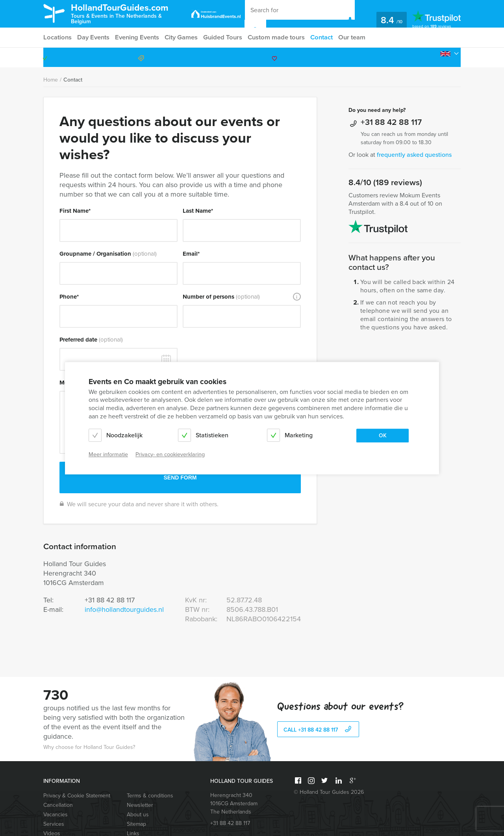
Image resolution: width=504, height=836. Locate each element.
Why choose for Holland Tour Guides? (89, 747)
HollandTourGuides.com (129, 13)
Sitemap (136, 824)
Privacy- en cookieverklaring (170, 454)
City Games (183, 37)
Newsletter (140, 805)
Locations (57, 37)
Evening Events (138, 37)
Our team (357, 37)
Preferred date (91, 340)
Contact (325, 37)
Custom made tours (279, 37)
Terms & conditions (150, 796)
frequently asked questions (414, 155)
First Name (75, 211)
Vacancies (56, 815)
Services (54, 824)
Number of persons (221, 297)
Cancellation (58, 805)
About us (138, 815)
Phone (69, 297)
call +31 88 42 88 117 (318, 730)
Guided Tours (226, 37)
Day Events (94, 37)
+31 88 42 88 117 (427, 57)
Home (51, 80)
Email (191, 254)
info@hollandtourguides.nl (124, 609)
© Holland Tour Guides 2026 (329, 792)
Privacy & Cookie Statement (77, 796)
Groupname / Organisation (108, 254)
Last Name (198, 211)
